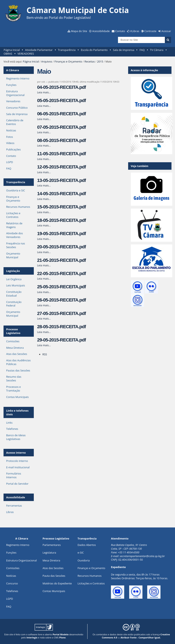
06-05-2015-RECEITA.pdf (61, 114)
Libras (10, 512)
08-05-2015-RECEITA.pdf (61, 140)
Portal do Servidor (17, 484)
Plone (63, 637)
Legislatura (49, 553)
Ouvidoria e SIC (16, 190)
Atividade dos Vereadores (15, 235)
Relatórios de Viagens (14, 225)
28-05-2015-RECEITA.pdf (61, 327)
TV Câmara (157, 50)
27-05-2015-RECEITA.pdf (61, 313)
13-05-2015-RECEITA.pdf (61, 180)
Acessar (166, 31)
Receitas (89, 61)
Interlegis (32, 637)
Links (9, 423)
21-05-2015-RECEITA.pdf (61, 260)
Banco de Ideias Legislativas (16, 437)
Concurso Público (17, 108)
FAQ (142, 50)
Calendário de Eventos (15, 122)
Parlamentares (52, 545)
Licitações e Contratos (13, 215)
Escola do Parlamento (94, 50)
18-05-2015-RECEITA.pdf (61, 220)
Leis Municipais (16, 285)
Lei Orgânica (14, 279)
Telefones (12, 429)
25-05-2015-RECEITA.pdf (61, 287)
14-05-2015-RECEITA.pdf (61, 194)
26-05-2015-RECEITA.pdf (61, 300)
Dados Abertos (87, 545)
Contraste (150, 31)
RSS (45, 354)
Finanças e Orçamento (68, 61)
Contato (120, 31)
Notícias (11, 130)
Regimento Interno (18, 78)
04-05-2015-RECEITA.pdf (61, 87)
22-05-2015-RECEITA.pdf (61, 273)
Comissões (13, 341)
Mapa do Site (79, 31)
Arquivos (47, 61)
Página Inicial (12, 50)
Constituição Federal (14, 304)
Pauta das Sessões (54, 576)
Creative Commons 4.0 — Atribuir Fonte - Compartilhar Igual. (136, 636)
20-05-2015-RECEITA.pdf (61, 247)
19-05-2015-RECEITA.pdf (61, 234)
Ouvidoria (84, 560)
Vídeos (10, 143)
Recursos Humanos (18, 207)
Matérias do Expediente (57, 583)
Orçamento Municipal (13, 255)
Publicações (13, 149)
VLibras (135, 31)
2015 (100, 61)
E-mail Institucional (18, 467)
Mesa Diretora (15, 348)
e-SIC (81, 553)
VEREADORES (26, 54)
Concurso (12, 583)
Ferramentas (14, 506)
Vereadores (13, 101)
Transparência (67, 50)
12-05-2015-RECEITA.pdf (61, 167)
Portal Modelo (61, 634)
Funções (11, 85)
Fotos (10, 137)
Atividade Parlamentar (39, 50)
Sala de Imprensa (124, 50)
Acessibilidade (101, 31)
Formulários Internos (14, 475)
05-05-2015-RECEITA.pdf (61, 100)
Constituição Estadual (14, 294)
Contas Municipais (18, 397)
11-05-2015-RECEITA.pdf (61, 154)
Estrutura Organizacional (15, 93)
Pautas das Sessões (18, 370)
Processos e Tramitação (13, 389)
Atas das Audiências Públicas (18, 362)
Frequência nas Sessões (16, 245)
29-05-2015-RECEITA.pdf (61, 340)
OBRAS (8, 54)
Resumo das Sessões (14, 378)
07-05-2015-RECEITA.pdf (61, 127)
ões (11, 553)
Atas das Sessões (17, 354)
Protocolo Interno (17, 461)
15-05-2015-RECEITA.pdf (61, 207)
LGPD (10, 162)
